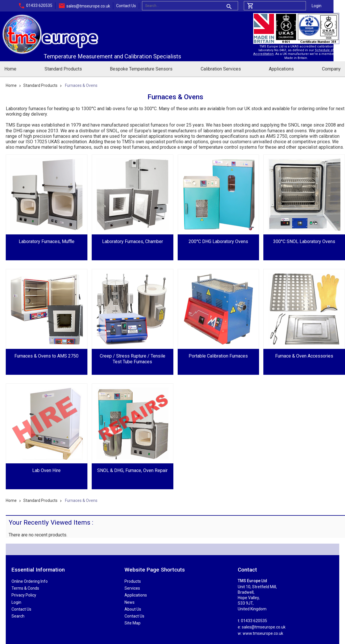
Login (317, 6)
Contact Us (126, 6)
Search (18, 616)
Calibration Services (221, 69)
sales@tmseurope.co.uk (88, 6)
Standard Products (63, 69)
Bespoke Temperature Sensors (141, 69)
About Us (133, 609)
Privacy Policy (24, 595)
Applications (281, 69)
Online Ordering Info (30, 581)
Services (132, 588)
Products (133, 581)
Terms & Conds (25, 588)
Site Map (133, 623)
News (130, 602)
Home (10, 69)
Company (331, 69)
